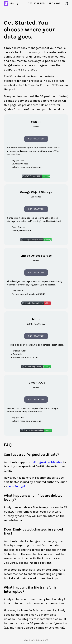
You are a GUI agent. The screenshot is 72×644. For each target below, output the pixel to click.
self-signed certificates (47, 462)
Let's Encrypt (16, 486)
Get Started (36, 3)
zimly (14, 3)
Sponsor (55, 3)
